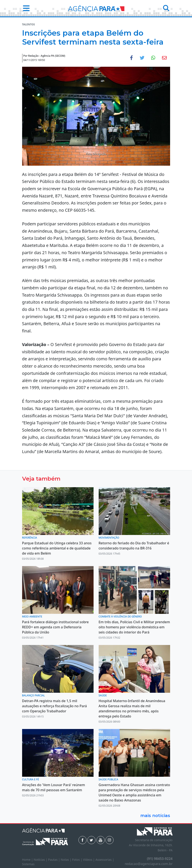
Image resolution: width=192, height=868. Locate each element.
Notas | (67, 860)
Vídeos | (89, 860)
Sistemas (28, 864)
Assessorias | (105, 860)
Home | (28, 860)
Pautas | (54, 860)
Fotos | (78, 860)
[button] (25, 8)
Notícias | (41, 860)
